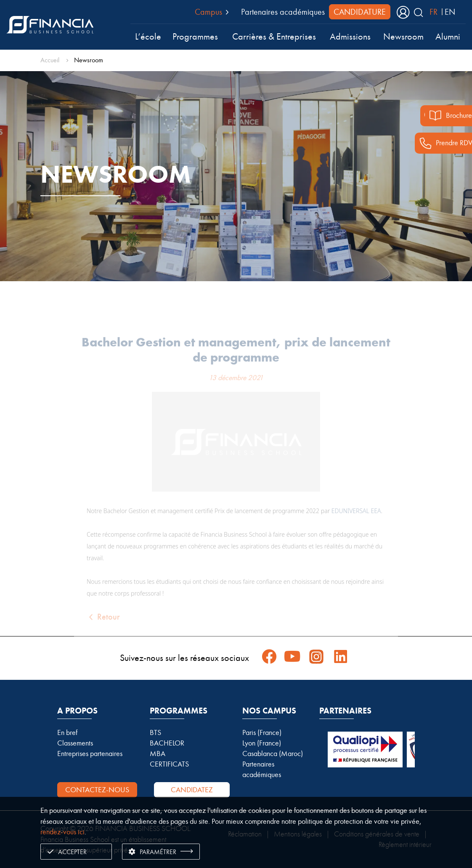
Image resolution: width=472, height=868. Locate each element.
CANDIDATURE (360, 12)
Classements (75, 743)
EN (450, 12)
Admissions (350, 37)
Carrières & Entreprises (274, 37)
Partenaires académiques (283, 12)
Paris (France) (262, 732)
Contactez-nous (97, 790)
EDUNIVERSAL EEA (356, 522)
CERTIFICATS (169, 764)
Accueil (50, 60)
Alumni (448, 37)
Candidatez (192, 790)
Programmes (195, 37)
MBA (158, 754)
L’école (148, 37)
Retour (103, 628)
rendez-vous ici (62, 832)
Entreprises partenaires (90, 754)
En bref (67, 732)
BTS (155, 732)
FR (434, 12)
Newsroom (403, 37)
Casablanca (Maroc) (273, 754)
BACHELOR (167, 743)
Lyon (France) (262, 743)
